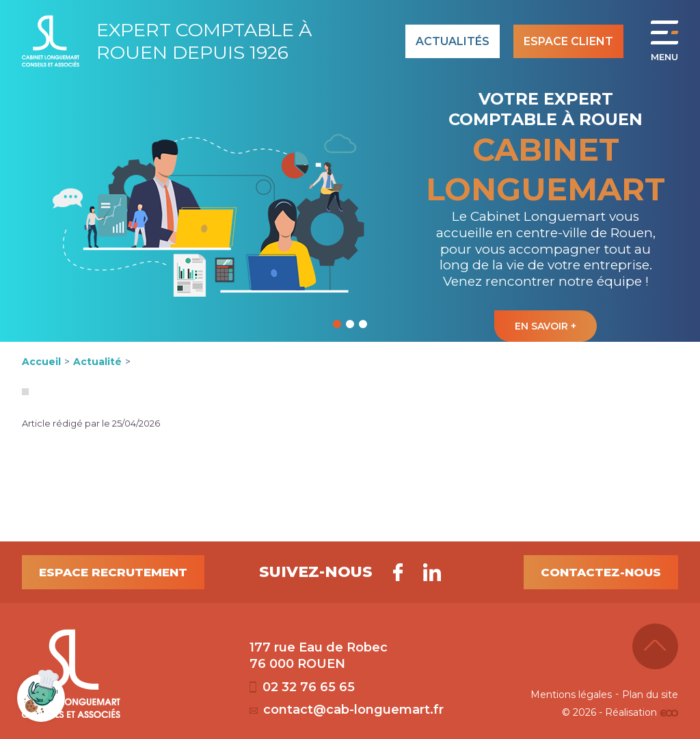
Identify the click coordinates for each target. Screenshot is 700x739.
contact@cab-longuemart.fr (347, 710)
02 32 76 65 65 (302, 687)
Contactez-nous (601, 572)
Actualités (453, 41)
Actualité (97, 362)
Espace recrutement (113, 572)
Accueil (41, 362)
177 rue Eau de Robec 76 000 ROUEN (319, 656)
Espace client (568, 41)
